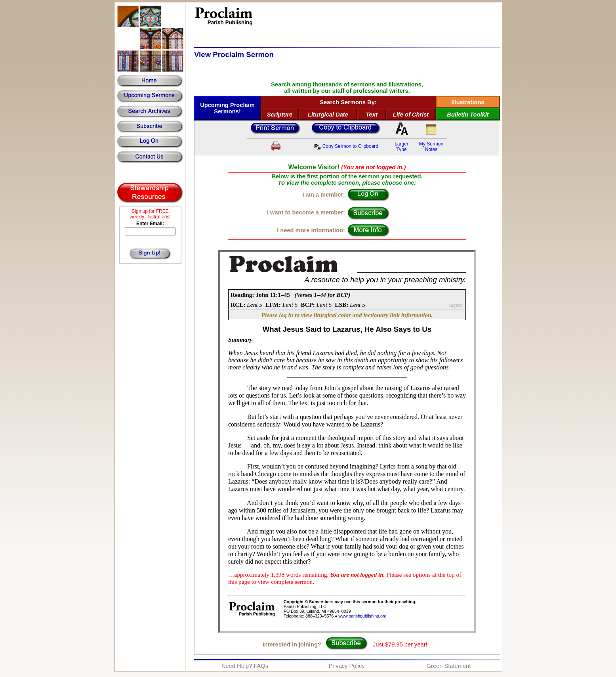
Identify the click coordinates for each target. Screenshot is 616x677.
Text (372, 115)
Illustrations (468, 102)
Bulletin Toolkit (468, 115)
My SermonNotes (431, 147)
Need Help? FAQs (245, 666)
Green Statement (449, 666)
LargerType (401, 147)
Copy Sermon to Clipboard (346, 146)
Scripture (280, 115)
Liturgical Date (328, 115)
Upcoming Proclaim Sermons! (227, 108)
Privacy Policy (346, 666)
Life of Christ (411, 115)
